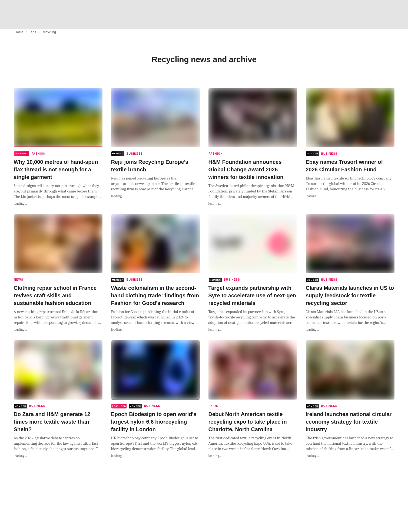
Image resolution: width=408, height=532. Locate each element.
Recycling (49, 32)
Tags (33, 32)
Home (19, 32)
